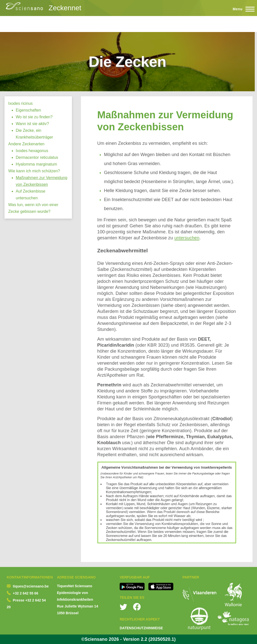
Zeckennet (65, 8)
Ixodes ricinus (20, 103)
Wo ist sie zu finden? (34, 117)
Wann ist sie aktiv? (32, 124)
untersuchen (187, 238)
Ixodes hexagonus (32, 151)
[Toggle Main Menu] (241, 9)
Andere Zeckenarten (26, 144)
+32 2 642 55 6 (24, 593)
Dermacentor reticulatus (37, 157)
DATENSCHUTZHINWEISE (141, 628)
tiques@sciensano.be (31, 586)
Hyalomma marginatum (36, 164)
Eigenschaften (28, 110)
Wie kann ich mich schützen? (34, 171)
